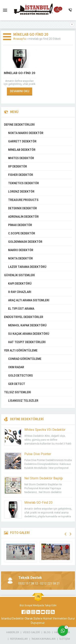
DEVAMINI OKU (20, 91)
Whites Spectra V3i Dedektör (45, 430)
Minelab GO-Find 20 (20, 73)
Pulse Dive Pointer (38, 454)
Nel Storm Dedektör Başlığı (44, 478)
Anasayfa (19, 39)
